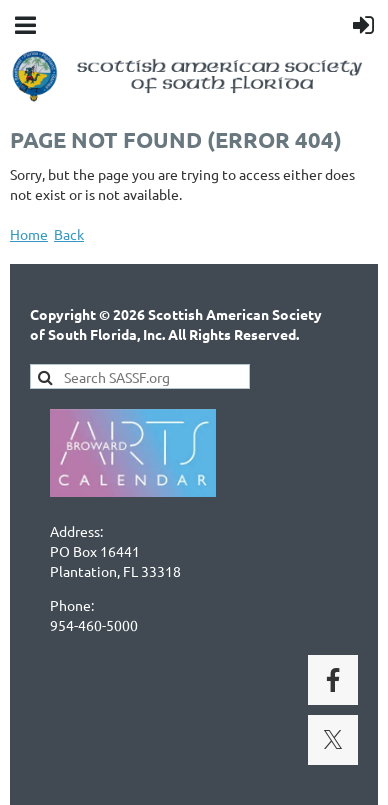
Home (29, 234)
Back (69, 234)
